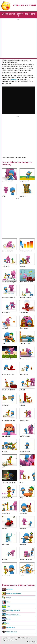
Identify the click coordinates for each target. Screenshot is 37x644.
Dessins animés (13, 638)
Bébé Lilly (7, 589)
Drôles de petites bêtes (11, 593)
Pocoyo (14, 79)
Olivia (6, 602)
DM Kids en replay (20, 157)
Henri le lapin (8, 627)
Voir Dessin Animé (25, 5)
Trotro (6, 606)
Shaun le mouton (9, 632)
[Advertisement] (18, 39)
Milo (5, 623)
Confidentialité (31, 642)
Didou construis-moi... (11, 615)
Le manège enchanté (11, 610)
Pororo (6, 619)
